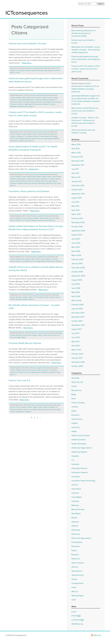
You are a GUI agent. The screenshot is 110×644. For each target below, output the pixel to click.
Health (24, 98)
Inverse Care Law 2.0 (19, 380)
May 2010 (75, 206)
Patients (59, 102)
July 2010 (75, 202)
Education (30, 218)
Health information (44, 134)
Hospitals (51, 100)
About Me (75, 378)
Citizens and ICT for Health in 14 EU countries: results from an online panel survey (86, 69)
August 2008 (77, 280)
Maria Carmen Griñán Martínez (84, 108)
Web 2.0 (13, 73)
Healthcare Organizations (26, 100)
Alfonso (75, 130)
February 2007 (77, 354)
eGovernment (31, 177)
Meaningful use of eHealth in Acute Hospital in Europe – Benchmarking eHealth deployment (86, 50)
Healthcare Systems (41, 100)
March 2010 (76, 214)
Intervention (14, 372)
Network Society (78, 509)
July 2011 (75, 169)
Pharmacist (30, 181)
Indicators (75, 464)
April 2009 (76, 251)
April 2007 (76, 346)
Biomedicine (76, 390)
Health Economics (48, 98)
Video (58, 372)
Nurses (53, 102)
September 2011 (78, 165)
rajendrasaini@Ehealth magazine (84, 96)
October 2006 (77, 366)
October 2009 (77, 227)
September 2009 (78, 231)
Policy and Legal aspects (45, 70)
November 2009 (78, 222)
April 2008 (76, 296)
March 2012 (76, 153)
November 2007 (78, 317)
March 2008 (76, 301)
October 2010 (77, 190)
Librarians (75, 501)
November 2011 (78, 161)
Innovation (76, 477)
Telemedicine (14, 107)
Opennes (75, 522)
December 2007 (78, 313)
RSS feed (97, 635)
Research (46, 104)
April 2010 (76, 210)
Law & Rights (46, 102)
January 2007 (77, 358)
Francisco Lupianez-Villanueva (36, 68)
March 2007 (76, 350)
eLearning (75, 427)
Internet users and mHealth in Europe (27, 44)
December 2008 (78, 268)
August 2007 (77, 329)
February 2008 (77, 305)
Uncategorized (77, 583)
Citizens (57, 68)
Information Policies (25, 70)
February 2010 (77, 218)
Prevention (57, 70)
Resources (28, 183)
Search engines (78, 563)
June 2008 (76, 288)
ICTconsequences (27, 13)
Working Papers (78, 596)
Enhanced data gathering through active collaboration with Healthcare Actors (86, 59)
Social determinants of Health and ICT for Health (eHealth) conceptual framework (86, 101)
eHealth (13, 70)
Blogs (57, 295)
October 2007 (77, 321)
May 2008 (76, 292)
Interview (75, 493)
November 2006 (78, 362)
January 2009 (77, 264)
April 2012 (75, 149)
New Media (19, 299)
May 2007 (75, 342)
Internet (34, 70)
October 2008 (77, 272)
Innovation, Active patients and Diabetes (29, 191)
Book (74, 399)
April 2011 (75, 173)
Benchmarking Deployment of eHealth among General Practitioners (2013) (83, 33)
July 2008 (76, 284)
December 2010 (78, 186)
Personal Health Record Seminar (25, 343)
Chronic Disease (15, 134)
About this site (77, 382)
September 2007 (78, 325)
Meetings (28, 139)
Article (74, 386)
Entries (76, 616)
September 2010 (78, 194)
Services (52, 104)
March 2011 (76, 177)
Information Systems (30, 102)
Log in (74, 612)
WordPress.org (77, 624)
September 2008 (78, 276)
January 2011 (76, 181)
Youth (18, 73)
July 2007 (75, 333)
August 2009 (77, 235)
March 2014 (76, 144)
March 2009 (76, 255)
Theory (59, 183)
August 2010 (76, 198)
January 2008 (77, 309)
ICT (17, 70)
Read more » (27, 63)
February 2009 (77, 259)
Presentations (38, 104)
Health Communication (34, 98)
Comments (78, 620)
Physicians (13, 104)
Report (74, 550)
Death (74, 411)
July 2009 (76, 239)
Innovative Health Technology (48, 136)
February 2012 (77, 157)
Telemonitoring (24, 107)
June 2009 (76, 243)
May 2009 (76, 247)
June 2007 (76, 337)
